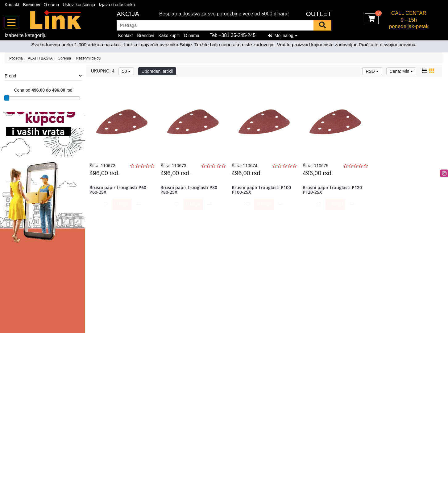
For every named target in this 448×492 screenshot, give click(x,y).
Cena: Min (401, 71)
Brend (43, 76)
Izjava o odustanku (117, 5)
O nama (52, 5)
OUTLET (319, 14)
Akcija (128, 14)
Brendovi (31, 5)
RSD (372, 71)
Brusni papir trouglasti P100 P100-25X (262, 191)
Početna (16, 58)
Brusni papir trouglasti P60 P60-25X (118, 191)
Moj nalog (283, 35)
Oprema (64, 58)
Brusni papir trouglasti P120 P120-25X (333, 191)
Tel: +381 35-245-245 (233, 35)
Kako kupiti (169, 35)
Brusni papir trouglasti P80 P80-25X (189, 191)
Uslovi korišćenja (79, 5)
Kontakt (12, 5)
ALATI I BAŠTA (40, 58)
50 (126, 71)
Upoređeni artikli (157, 71)
